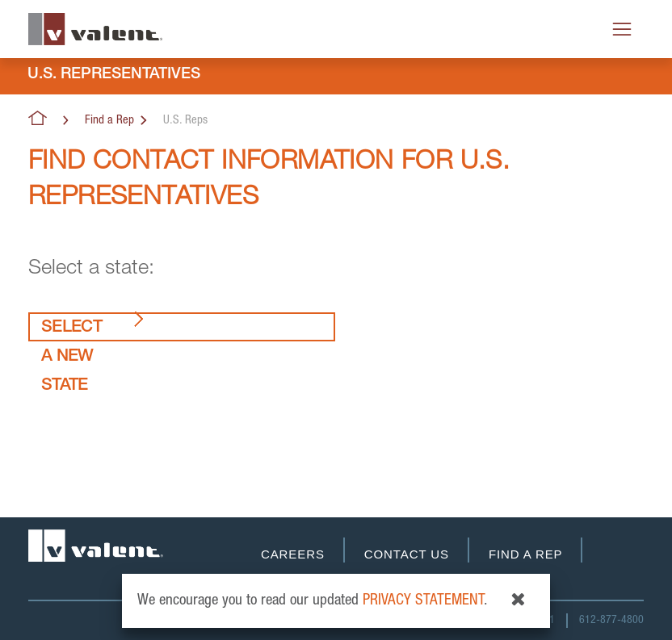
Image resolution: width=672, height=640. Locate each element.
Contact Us (407, 554)
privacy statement (423, 601)
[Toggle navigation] (622, 29)
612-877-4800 (611, 621)
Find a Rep (109, 121)
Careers (293, 554)
